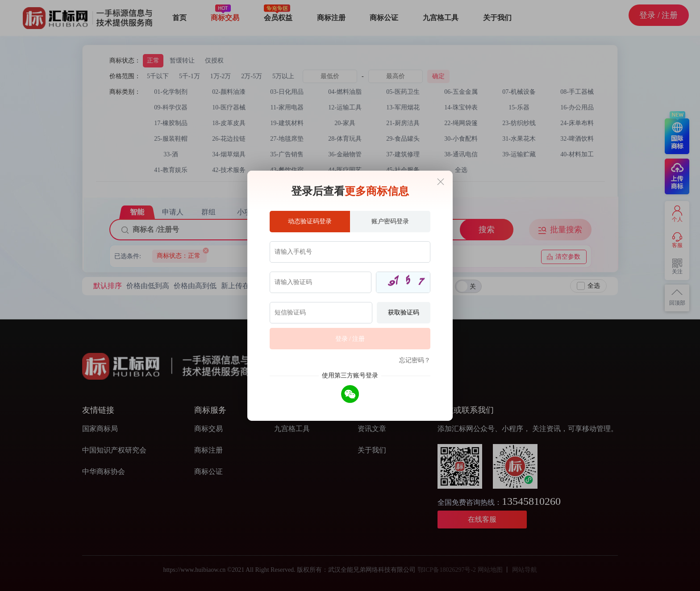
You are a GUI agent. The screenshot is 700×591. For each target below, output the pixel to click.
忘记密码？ (415, 360)
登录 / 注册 (350, 339)
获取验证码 (404, 312)
